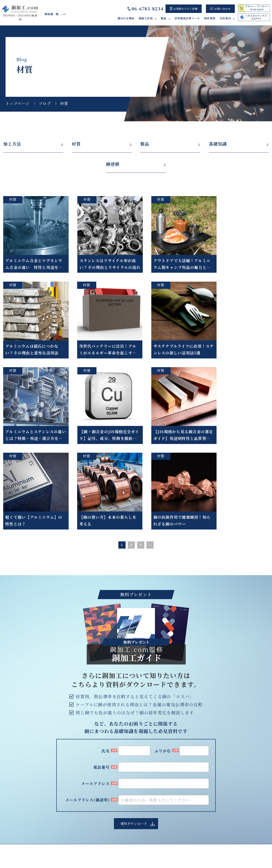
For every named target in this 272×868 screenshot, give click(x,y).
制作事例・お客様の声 (152, 799)
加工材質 (92, 831)
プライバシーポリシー (234, 850)
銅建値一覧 (52, 14)
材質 (76, 144)
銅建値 (113, 164)
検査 (89, 826)
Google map (47, 805)
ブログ (45, 103)
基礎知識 (218, 144)
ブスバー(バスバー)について (160, 786)
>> (150, 444)
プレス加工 (94, 817)
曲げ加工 (92, 802)
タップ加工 (94, 807)
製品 (145, 144)
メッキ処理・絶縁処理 (101, 821)
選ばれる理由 (126, 18)
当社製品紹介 (150, 782)
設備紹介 (236, 786)
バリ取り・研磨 (97, 793)
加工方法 (12, 144)
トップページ (18, 103)
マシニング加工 (97, 812)
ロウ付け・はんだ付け (101, 797)
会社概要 (236, 782)
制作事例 (210, 18)
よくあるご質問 (240, 791)
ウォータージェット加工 (103, 788)
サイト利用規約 (199, 850)
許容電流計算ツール (187, 18)
